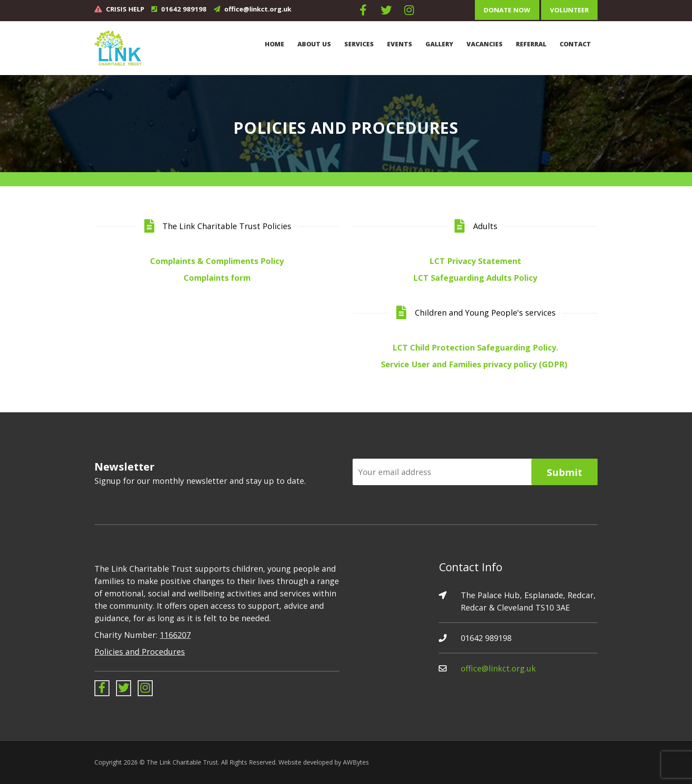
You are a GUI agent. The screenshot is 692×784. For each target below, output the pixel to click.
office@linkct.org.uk (258, 9)
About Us (314, 44)
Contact (575, 44)
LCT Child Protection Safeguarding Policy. (475, 347)
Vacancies (485, 44)
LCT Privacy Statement (475, 261)
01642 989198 (184, 9)
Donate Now (507, 10)
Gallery (439, 44)
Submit (564, 472)
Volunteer (569, 10)
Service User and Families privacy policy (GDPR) (475, 364)
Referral (531, 44)
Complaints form (217, 278)
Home (275, 44)
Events (400, 44)
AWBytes (356, 762)
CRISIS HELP (125, 9)
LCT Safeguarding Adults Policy (475, 278)
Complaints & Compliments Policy (217, 261)
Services (359, 44)
